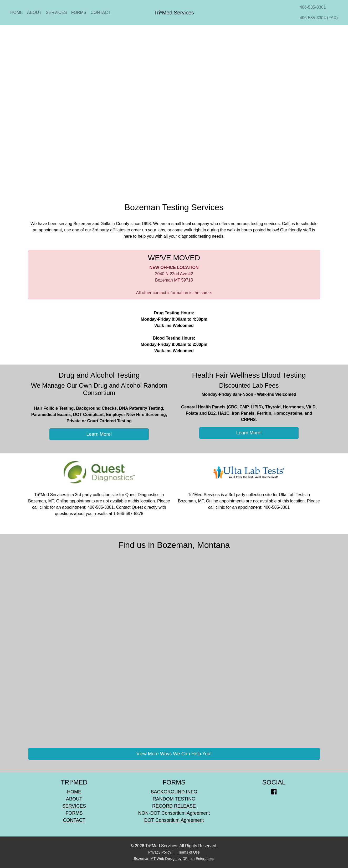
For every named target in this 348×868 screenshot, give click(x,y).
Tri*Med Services (174, 13)
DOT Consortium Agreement (174, 820)
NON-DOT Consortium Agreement (174, 813)
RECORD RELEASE (174, 806)
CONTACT (101, 12)
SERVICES (56, 12)
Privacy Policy (160, 852)
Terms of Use (189, 852)
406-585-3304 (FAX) (319, 18)
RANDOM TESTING (174, 799)
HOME (17, 12)
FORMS (79, 12)
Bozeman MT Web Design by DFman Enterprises (174, 859)
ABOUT (34, 12)
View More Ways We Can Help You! (174, 754)
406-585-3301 (313, 7)
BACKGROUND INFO (174, 792)
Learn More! (99, 434)
